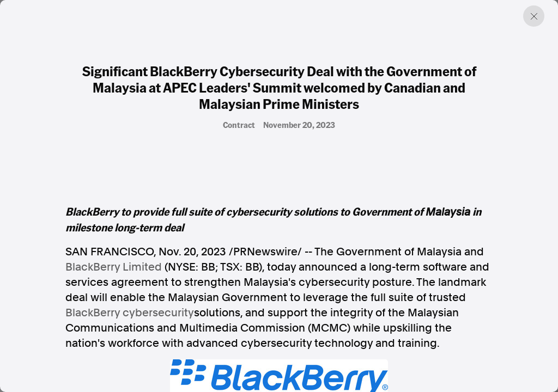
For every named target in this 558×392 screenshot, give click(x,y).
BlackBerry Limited (114, 267)
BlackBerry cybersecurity (130, 313)
